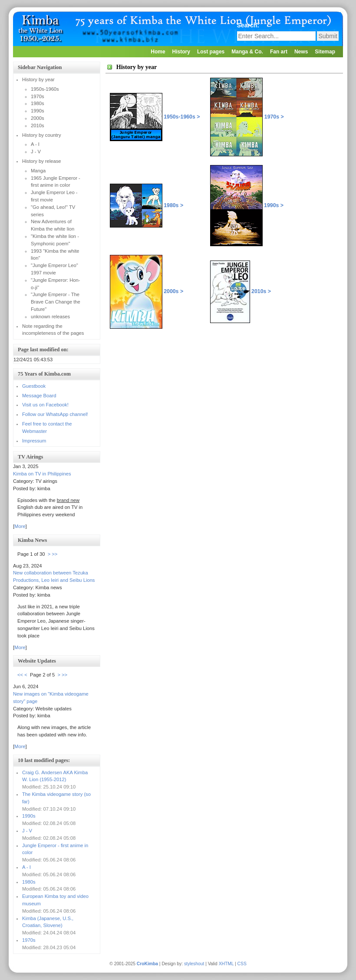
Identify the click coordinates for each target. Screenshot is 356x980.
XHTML (226, 964)
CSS (242, 964)
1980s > (173, 205)
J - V (27, 831)
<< (20, 675)
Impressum (34, 441)
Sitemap (325, 52)
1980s (29, 882)
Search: (249, 25)
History (181, 52)
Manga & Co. (247, 52)
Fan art (279, 52)
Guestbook (34, 386)
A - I (26, 867)
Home (158, 52)
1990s (29, 816)
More (20, 526)
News (301, 52)
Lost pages (211, 52)
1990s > (247, 205)
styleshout (194, 964)
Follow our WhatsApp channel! (55, 414)
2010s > (241, 291)
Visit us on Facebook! (45, 405)
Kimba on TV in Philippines (42, 474)
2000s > (173, 291)
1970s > (247, 117)
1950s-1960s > (182, 117)
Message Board (39, 396)
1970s (29, 940)
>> (54, 554)
